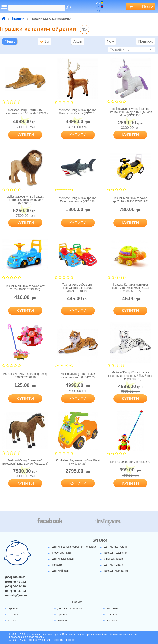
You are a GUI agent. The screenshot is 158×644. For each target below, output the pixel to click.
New (110, 41)
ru (100, 11)
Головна (109, 614)
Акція (78, 41)
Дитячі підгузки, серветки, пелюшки (72, 547)
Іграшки (18, 18)
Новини (60, 620)
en (100, 7)
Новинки (109, 620)
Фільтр (10, 41)
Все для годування (114, 553)
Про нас (60, 614)
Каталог (11, 614)
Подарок (145, 41)
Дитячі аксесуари (61, 559)
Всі (45, 41)
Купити (25, 135)
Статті (10, 620)
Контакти (109, 608)
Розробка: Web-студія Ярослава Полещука (51, 640)
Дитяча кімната (112, 565)
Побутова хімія (59, 553)
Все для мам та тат (114, 571)
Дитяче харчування (114, 547)
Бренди (10, 608)
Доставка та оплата (67, 608)
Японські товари (112, 559)
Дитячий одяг (58, 571)
